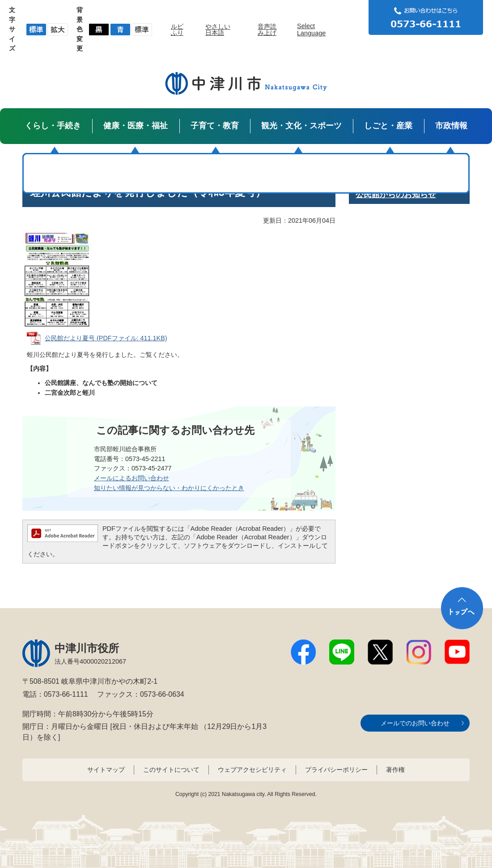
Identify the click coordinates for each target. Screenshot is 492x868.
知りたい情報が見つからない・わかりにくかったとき (169, 488)
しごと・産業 (388, 126)
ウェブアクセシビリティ (252, 770)
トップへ (462, 608)
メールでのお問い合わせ (415, 723)
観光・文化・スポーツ (301, 126)
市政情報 (451, 126)
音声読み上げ (267, 30)
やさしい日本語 (218, 30)
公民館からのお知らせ (396, 195)
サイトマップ (106, 770)
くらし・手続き (53, 126)
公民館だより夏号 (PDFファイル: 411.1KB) (106, 338)
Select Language (311, 30)
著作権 (395, 770)
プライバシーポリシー (336, 770)
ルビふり (177, 30)
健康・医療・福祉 (136, 126)
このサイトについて (171, 770)
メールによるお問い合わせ (131, 478)
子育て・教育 (215, 126)
